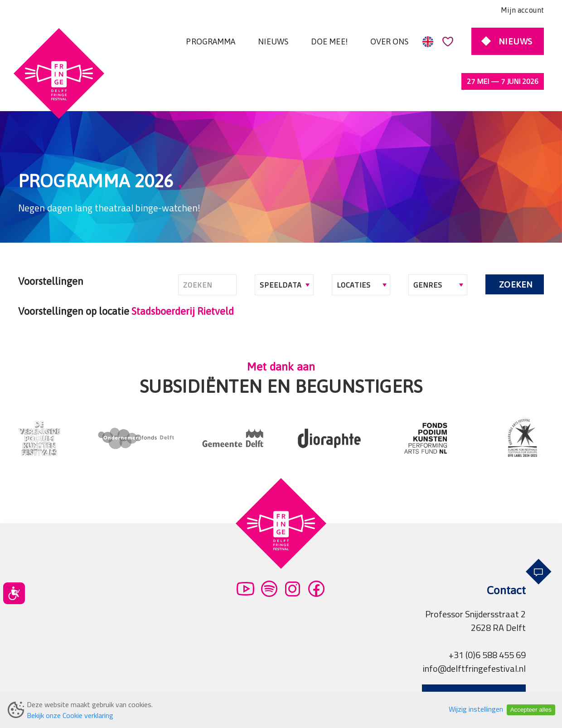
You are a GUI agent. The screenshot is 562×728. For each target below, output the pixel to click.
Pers (269, 685)
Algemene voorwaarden (82, 685)
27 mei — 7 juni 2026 (503, 81)
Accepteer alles (531, 710)
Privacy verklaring (172, 685)
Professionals (315, 685)
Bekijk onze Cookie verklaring (70, 715)
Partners (233, 685)
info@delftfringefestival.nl (474, 630)
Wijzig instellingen (476, 709)
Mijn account (522, 10)
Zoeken (516, 246)
